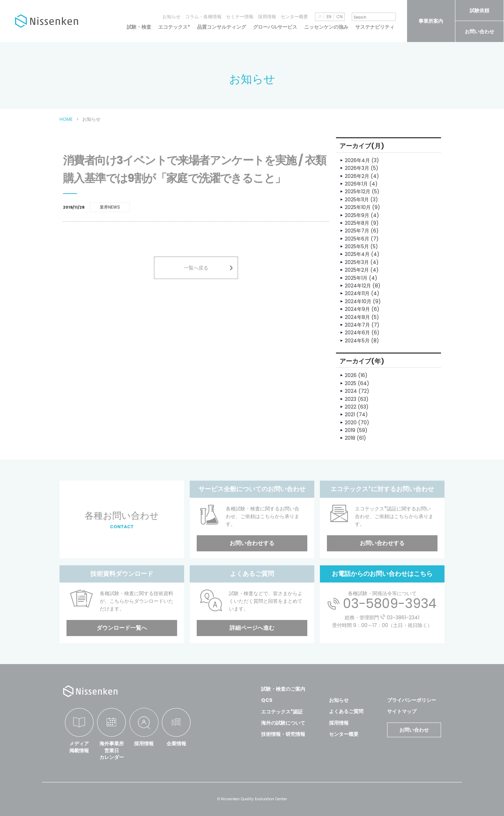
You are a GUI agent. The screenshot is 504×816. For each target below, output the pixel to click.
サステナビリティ (375, 27)
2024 (351, 391)
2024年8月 (357, 317)
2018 (350, 438)
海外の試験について (283, 723)
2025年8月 (357, 223)
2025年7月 (357, 231)
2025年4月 (357, 254)
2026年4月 (357, 160)
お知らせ (171, 17)
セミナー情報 (240, 17)
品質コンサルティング (222, 27)
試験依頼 (479, 11)
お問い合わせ (479, 32)
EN (329, 17)
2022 (351, 407)
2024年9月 (357, 309)
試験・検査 (139, 27)
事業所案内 (431, 21)
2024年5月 (357, 341)
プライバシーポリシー (412, 700)
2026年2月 (357, 176)
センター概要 (294, 17)
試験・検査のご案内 (283, 689)
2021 (350, 414)
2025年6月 (357, 239)
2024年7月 (357, 325)
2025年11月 (357, 200)
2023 (351, 399)
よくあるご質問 (346, 711)
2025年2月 (357, 270)
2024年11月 (357, 293)
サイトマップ (402, 711)
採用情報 (267, 17)
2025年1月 (356, 278)
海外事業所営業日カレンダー (112, 750)
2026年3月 (357, 168)
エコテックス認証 (282, 712)
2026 (351, 375)
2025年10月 (358, 207)
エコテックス (174, 27)
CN (339, 17)
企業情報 (176, 744)
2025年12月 (358, 191)
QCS (267, 700)
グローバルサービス (275, 27)
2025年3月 (357, 262)
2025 (351, 383)
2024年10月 (358, 301)
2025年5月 (357, 246)
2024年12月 (358, 286)
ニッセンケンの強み (326, 27)
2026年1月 (356, 184)
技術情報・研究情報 (283, 734)
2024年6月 (357, 333)
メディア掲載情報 (79, 747)
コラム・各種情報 (203, 17)
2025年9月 (357, 215)
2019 (350, 430)
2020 (351, 423)
